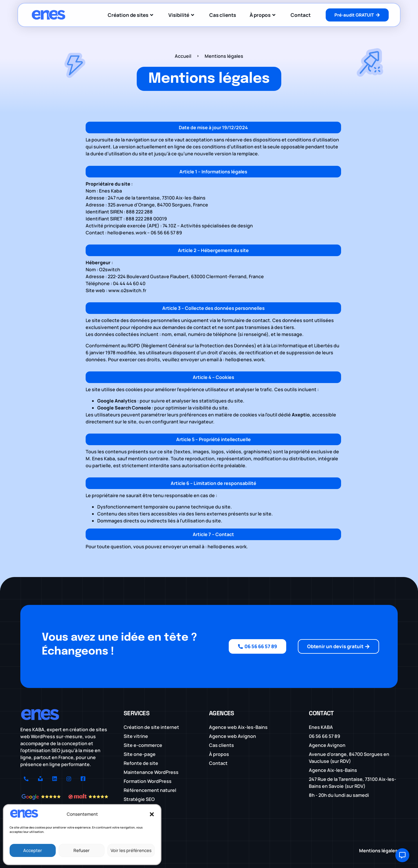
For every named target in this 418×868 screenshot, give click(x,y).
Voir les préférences (131, 850)
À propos (263, 15)
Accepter (33, 850)
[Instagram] (69, 779)
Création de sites (131, 15)
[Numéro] (26, 779)
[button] (152, 814)
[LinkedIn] (55, 779)
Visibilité (182, 15)
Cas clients (223, 15)
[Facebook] (83, 779)
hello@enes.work (127, 233)
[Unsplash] (40, 779)
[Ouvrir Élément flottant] (402, 855)
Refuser (82, 850)
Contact (301, 15)
